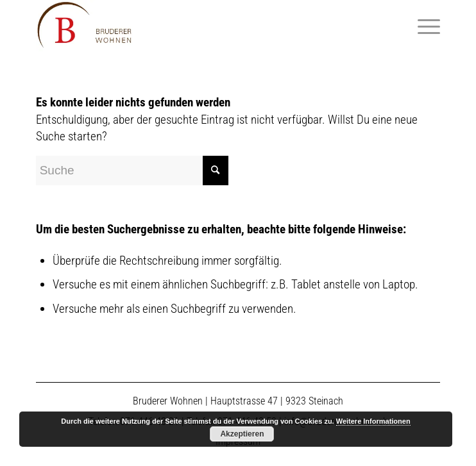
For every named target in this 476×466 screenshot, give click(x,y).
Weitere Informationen (373, 421)
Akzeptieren (242, 434)
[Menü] (422, 26)
